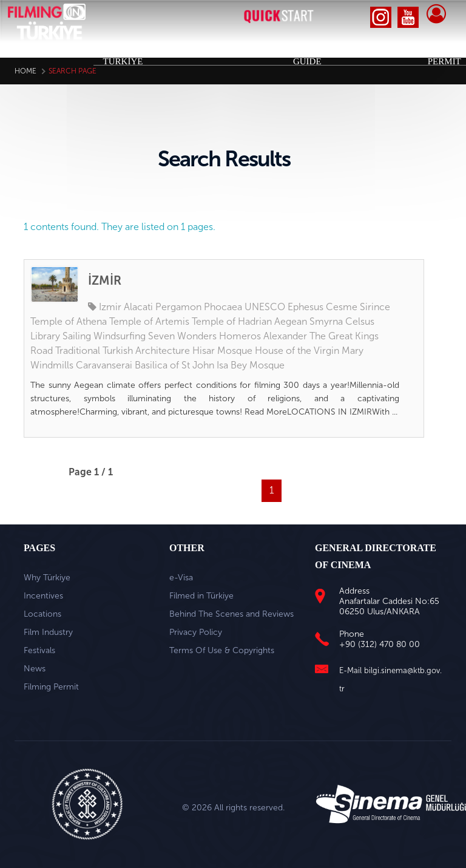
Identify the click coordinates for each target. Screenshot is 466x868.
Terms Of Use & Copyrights (222, 650)
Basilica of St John (174, 365)
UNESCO (265, 307)
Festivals (39, 650)
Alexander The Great (308, 336)
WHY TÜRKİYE (123, 55)
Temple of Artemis (149, 321)
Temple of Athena (69, 321)
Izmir (110, 307)
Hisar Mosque (222, 351)
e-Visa (181, 578)
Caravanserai (104, 365)
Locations (42, 614)
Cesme (342, 307)
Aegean (291, 321)
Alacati (138, 307)
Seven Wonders (182, 336)
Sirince (375, 307)
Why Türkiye (47, 578)
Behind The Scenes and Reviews (231, 614)
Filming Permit (51, 687)
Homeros (240, 336)
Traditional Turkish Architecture (123, 351)
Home (25, 71)
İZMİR (105, 280)
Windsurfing (120, 336)
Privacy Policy (196, 632)
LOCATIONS (241, 49)
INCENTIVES (179, 49)
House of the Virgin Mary (309, 351)
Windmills (52, 365)
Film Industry (48, 632)
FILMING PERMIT (442, 55)
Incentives (43, 596)
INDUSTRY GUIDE (299, 55)
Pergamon (178, 307)
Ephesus (306, 307)
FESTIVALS (355, 49)
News (35, 669)
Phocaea (223, 307)
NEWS (401, 49)
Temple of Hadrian (232, 321)
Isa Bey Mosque (251, 365)
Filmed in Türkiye (201, 596)
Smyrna (326, 321)
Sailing (77, 336)
